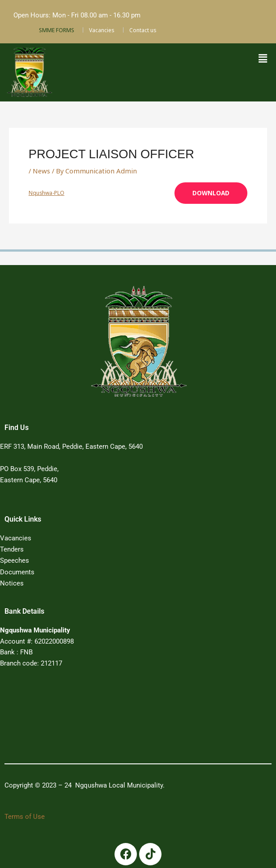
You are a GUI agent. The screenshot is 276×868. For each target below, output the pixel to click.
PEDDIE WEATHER (127, 717)
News (41, 171)
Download (212, 193)
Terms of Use (25, 815)
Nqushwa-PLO (46, 192)
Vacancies (102, 30)
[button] (263, 59)
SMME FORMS (57, 30)
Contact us (143, 30)
